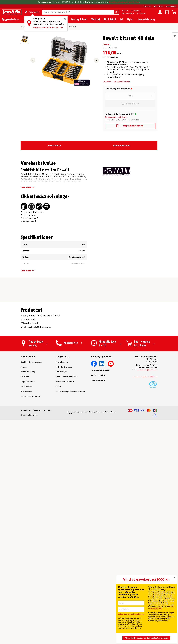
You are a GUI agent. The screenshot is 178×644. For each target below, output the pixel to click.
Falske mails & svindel (30, 397)
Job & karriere (128, 13)
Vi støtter (141, 13)
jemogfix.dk (25, 410)
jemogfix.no (48, 410)
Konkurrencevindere (65, 382)
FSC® (58, 387)
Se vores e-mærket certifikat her (145, 377)
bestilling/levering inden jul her (124, 2)
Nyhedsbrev (158, 6)
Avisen (125, 11)
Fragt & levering (28, 382)
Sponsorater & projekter (67, 377)
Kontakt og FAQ (28, 372)
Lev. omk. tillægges (110, 57)
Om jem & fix (61, 372)
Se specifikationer (122, 82)
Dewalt (106, 44)
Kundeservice (171, 6)
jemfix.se (37, 410)
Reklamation (26, 387)
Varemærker (26, 392)
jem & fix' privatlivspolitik (161, 608)
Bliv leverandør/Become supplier (70, 392)
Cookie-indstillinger (29, 415)
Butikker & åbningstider (31, 362)
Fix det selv (136, 11)
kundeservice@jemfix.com (147, 370)
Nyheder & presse (64, 367)
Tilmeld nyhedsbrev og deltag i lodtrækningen (146, 638)
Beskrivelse (55, 145)
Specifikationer (121, 145)
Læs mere (107, 82)
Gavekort (147, 6)
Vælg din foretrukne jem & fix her (48, 27)
